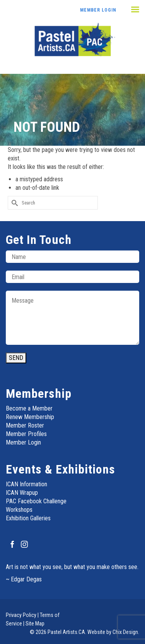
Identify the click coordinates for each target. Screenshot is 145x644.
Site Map (35, 624)
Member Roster (25, 425)
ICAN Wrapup (22, 493)
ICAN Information (26, 484)
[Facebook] (12, 544)
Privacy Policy (21, 615)
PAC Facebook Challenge (36, 501)
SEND (16, 358)
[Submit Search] (14, 203)
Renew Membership (30, 417)
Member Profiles (26, 434)
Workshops (19, 510)
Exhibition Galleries (28, 518)
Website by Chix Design (113, 632)
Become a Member (29, 408)
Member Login (98, 10)
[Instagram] (24, 544)
